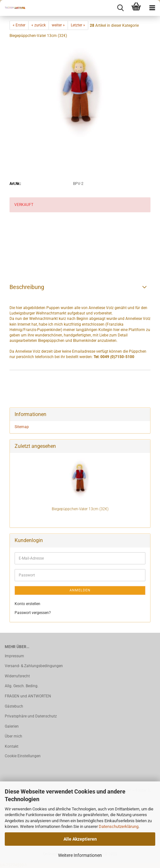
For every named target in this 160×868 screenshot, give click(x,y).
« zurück (39, 25)
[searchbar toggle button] (120, 8)
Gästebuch (14, 706)
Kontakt (12, 746)
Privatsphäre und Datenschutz (31, 716)
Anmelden (80, 590)
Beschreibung (27, 287)
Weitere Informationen (80, 855)
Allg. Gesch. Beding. (22, 686)
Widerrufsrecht (17, 676)
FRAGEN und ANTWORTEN (28, 696)
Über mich (13, 736)
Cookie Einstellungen (23, 756)
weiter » (58, 25)
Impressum (14, 656)
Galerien (12, 726)
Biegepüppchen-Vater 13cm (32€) (80, 509)
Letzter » (78, 25)
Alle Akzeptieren (80, 839)
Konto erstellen (27, 604)
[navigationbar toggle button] (152, 8)
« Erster (19, 25)
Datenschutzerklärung (119, 826)
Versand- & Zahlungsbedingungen (34, 666)
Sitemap (22, 427)
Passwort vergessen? (33, 613)
